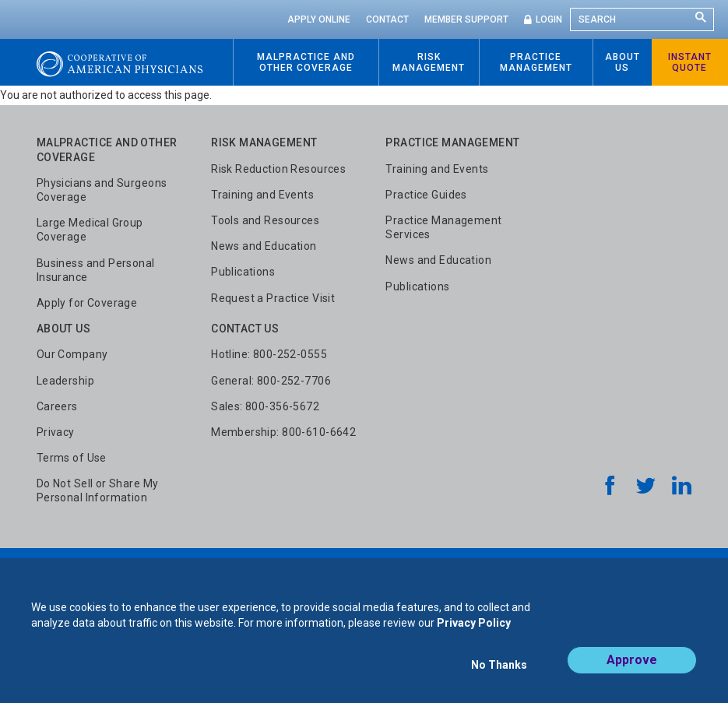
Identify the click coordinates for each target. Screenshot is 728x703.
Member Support (466, 19)
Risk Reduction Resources (278, 169)
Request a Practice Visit (273, 298)
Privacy (56, 432)
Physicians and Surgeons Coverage (102, 190)
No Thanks (499, 670)
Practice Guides (426, 195)
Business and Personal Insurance (96, 270)
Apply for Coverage (87, 303)
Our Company (72, 354)
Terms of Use (72, 458)
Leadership (65, 381)
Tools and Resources (265, 220)
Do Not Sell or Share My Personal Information (98, 490)
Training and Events (262, 195)
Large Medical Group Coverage (90, 230)
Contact (387, 19)
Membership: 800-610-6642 (283, 432)
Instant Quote (690, 62)
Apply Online (319, 19)
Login (549, 19)
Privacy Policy (474, 631)
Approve (632, 669)
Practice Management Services (443, 227)
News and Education (264, 246)
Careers (57, 406)
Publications (243, 272)
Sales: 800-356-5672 (265, 406)
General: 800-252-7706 (271, 381)
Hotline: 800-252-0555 (269, 354)
